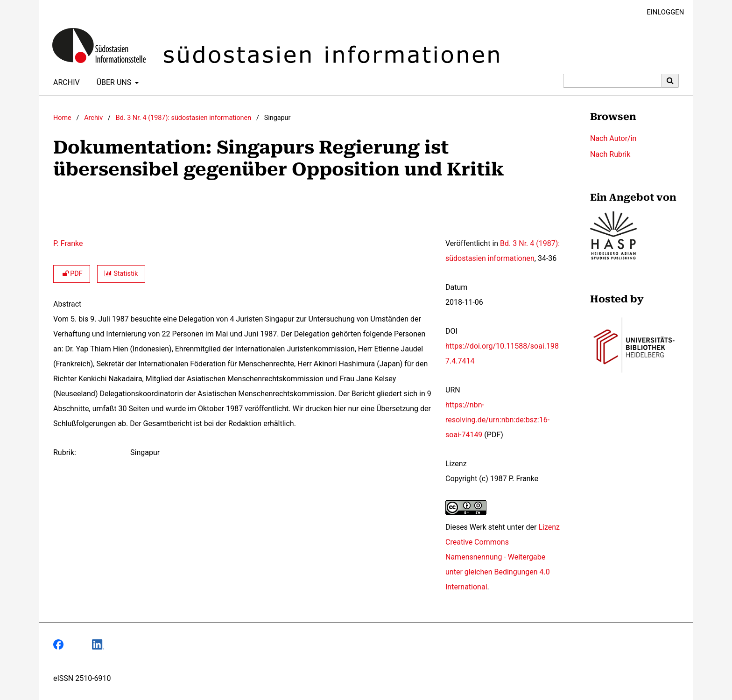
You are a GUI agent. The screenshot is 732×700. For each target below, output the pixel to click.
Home (62, 118)
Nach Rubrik (610, 154)
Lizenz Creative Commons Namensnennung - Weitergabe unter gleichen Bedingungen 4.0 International (503, 557)
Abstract (67, 304)
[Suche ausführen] (670, 81)
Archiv (65, 83)
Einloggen (662, 12)
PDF (72, 274)
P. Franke (68, 243)
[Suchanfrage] (612, 81)
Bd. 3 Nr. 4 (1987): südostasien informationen (183, 118)
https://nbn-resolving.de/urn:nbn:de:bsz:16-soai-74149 (497, 420)
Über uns (113, 83)
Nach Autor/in (613, 138)
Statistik (121, 274)
